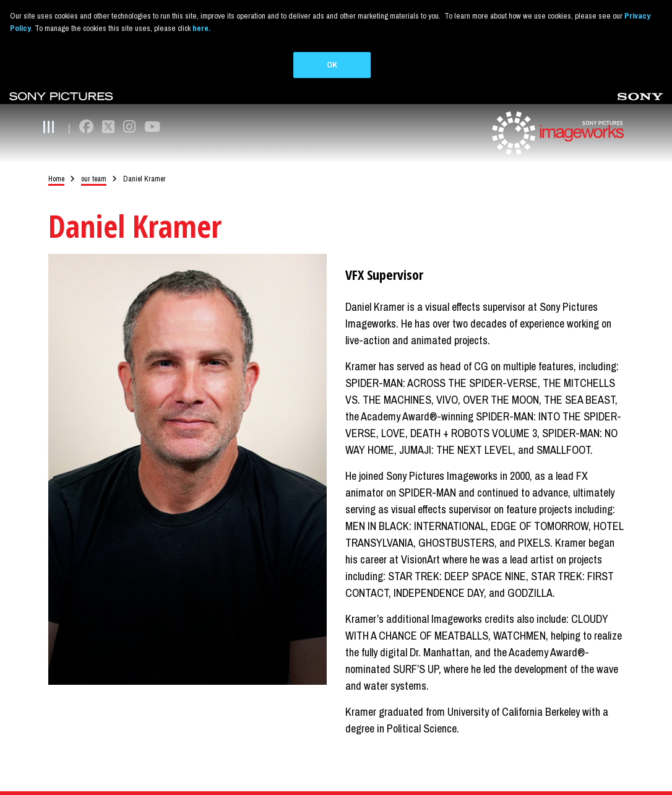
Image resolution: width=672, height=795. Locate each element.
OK (332, 65)
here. (201, 28)
